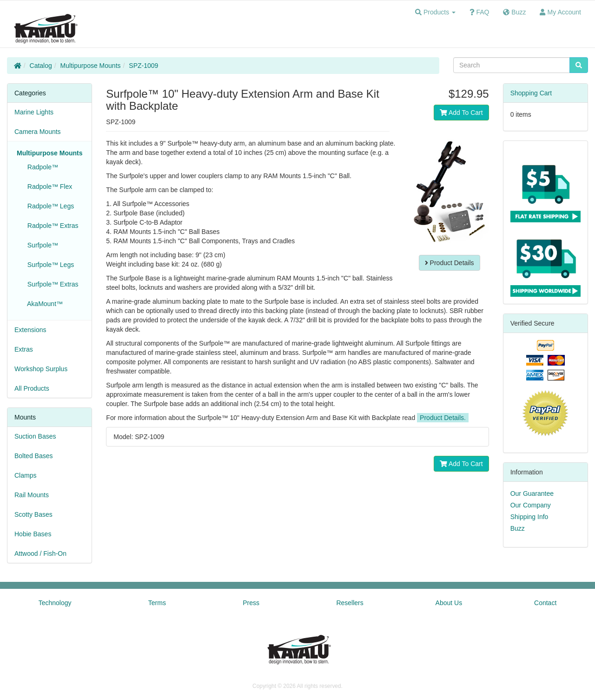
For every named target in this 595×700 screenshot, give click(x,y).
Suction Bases (35, 436)
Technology (55, 603)
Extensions (30, 330)
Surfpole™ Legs (49, 265)
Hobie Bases (33, 534)
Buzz (518, 528)
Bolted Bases (34, 456)
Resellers (350, 603)
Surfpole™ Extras (51, 284)
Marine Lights (34, 112)
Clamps (25, 475)
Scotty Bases (33, 514)
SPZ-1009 (143, 66)
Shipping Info (529, 517)
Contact (545, 603)
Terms (157, 603)
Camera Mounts (38, 132)
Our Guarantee (532, 493)
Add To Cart (461, 113)
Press (251, 603)
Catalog (41, 66)
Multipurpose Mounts (91, 66)
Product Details (450, 263)
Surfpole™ (41, 245)
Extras (24, 349)
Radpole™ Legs (49, 206)
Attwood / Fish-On (40, 553)
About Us (449, 603)
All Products (32, 388)
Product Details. (443, 418)
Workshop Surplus (41, 369)
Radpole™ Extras (51, 226)
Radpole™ (41, 167)
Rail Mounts (32, 495)
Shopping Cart (531, 93)
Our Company (531, 505)
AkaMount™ (43, 304)
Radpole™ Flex (48, 187)
